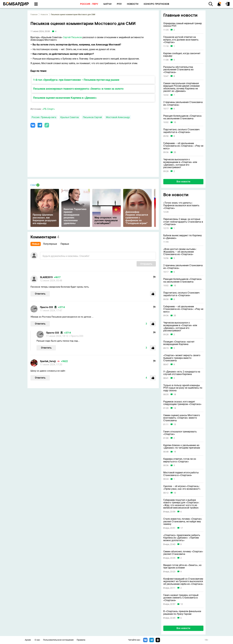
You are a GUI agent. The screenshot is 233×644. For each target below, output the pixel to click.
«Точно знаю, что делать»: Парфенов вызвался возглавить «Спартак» (181, 205)
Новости (44, 15)
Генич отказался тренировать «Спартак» (180, 433)
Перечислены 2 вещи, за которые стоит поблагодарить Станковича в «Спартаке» (183, 222)
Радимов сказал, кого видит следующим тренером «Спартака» (182, 403)
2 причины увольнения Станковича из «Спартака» (183, 103)
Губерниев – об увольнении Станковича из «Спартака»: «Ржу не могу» (183, 146)
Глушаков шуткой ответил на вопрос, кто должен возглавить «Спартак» (181, 40)
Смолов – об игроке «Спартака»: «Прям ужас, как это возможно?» (182, 488)
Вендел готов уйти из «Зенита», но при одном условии (182, 566)
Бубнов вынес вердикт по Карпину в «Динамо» (183, 237)
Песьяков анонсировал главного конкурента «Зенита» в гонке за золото (78, 89)
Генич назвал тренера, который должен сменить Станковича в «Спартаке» (181, 598)
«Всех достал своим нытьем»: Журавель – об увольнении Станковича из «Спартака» (180, 252)
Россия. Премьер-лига (44, 117)
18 (175, 394)
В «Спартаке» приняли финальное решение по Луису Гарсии (182, 613)
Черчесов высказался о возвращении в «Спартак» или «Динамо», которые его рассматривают (180, 163)
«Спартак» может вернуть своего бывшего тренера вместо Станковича (182, 358)
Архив (28, 640)
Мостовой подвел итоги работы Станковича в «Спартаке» (181, 474)
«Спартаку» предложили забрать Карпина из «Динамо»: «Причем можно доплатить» (182, 538)
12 (182, 604)
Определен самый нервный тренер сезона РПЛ (183, 25)
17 (182, 528)
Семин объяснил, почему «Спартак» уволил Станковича (183, 553)
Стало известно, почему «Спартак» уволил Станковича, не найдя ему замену (183, 522)
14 (175, 408)
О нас (37, 640)
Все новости (183, 182)
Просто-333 (46, 307)
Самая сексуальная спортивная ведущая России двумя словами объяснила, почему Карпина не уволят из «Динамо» (181, 87)
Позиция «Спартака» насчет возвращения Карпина (179, 343)
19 (175, 452)
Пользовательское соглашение (58, 640)
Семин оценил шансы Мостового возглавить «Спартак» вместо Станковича (182, 418)
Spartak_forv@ (48, 361)
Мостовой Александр (118, 117)
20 (175, 152)
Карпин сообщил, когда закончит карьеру (182, 55)
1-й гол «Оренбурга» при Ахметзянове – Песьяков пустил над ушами (76, 80)
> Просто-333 (76, 336)
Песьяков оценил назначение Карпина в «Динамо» (65, 98)
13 (175, 424)
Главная (34, 15)
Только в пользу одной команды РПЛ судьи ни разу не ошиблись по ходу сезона (183, 388)
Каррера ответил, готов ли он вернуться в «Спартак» (180, 460)
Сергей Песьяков (72, 37)
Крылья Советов (70, 117)
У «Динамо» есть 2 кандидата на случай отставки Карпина (182, 373)
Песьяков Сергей (92, 117)
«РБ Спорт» (49, 109)
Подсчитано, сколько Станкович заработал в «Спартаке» (181, 131)
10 (175, 122)
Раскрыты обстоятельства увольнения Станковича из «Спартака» (178, 70)
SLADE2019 (46, 277)
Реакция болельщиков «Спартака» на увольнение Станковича (183, 117)
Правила (81, 640)
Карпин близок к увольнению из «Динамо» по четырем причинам (182, 447)
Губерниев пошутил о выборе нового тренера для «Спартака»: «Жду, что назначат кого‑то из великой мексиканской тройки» (181, 504)
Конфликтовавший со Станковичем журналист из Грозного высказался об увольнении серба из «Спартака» (183, 581)
